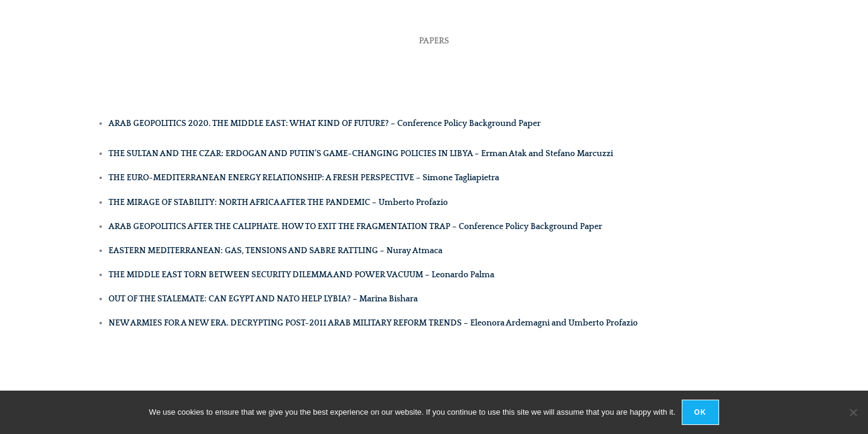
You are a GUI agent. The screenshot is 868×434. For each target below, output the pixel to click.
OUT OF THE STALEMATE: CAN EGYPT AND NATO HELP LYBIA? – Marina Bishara (263, 299)
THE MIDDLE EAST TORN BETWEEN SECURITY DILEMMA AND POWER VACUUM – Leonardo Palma (301, 275)
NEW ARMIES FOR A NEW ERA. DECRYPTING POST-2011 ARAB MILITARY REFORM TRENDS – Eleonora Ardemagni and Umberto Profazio (373, 323)
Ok (700, 412)
